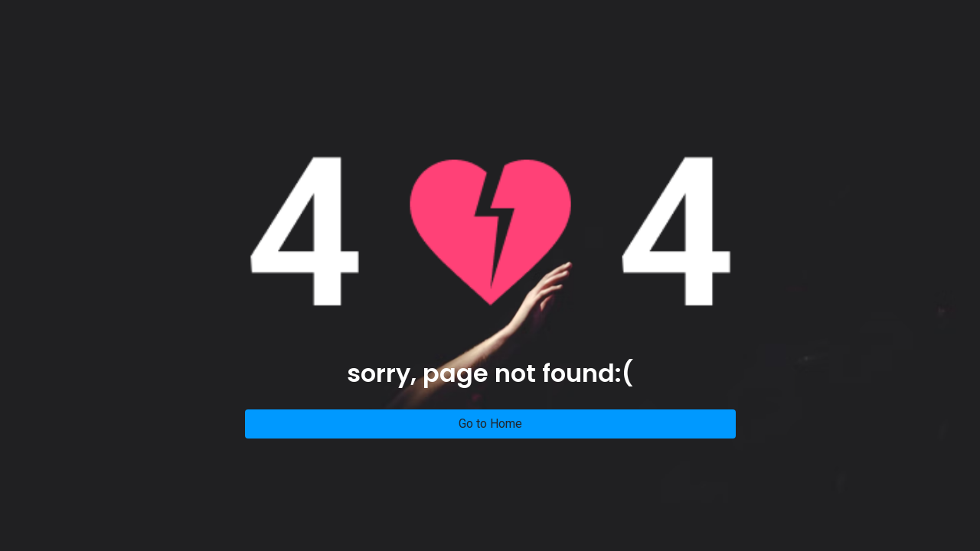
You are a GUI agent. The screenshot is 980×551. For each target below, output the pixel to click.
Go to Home (490, 424)
